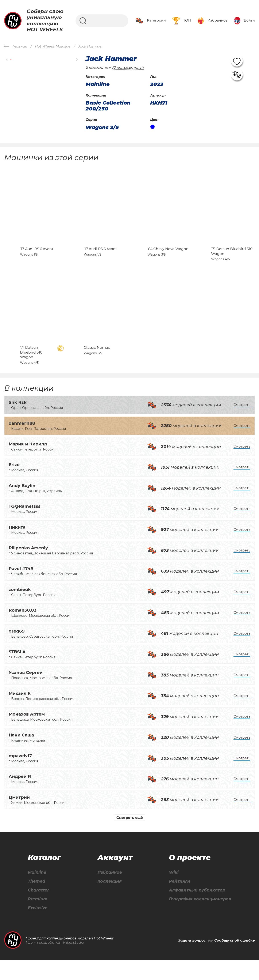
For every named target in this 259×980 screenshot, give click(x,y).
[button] (7, 59)
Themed (36, 900)
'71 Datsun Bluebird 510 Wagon (31, 371)
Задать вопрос (192, 960)
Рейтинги (178, 900)
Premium (38, 919)
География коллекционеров (199, 919)
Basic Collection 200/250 (108, 106)
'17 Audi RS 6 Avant (37, 258)
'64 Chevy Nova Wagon (168, 258)
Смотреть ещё (130, 836)
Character (39, 910)
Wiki (172, 891)
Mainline (37, 891)
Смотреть (242, 424)
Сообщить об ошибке (235, 960)
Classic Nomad (97, 366)
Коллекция (109, 900)
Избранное (109, 891)
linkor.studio (74, 962)
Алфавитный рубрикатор (196, 910)
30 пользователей (128, 67)
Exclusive (38, 928)
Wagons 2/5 (102, 127)
